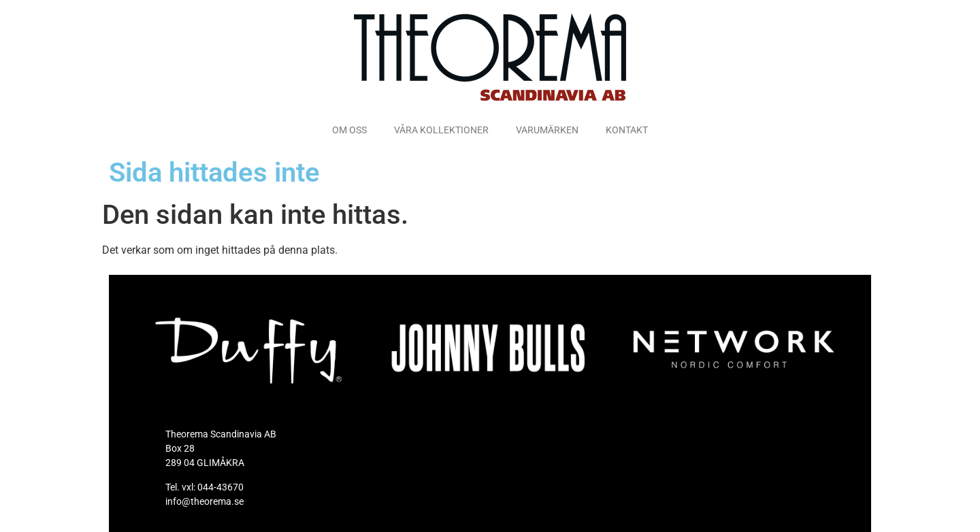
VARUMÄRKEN (547, 130)
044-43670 (220, 487)
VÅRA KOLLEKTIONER (441, 130)
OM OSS (349, 130)
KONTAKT (627, 130)
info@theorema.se (205, 501)
